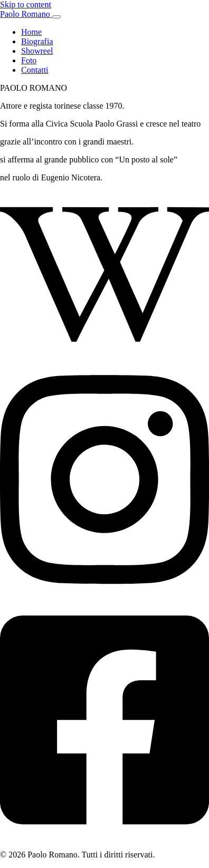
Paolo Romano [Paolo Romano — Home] (26, 14)
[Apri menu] (56, 17)
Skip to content (26, 4)
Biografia (37, 41)
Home (31, 32)
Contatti (35, 70)
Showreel (37, 51)
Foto (29, 60)
